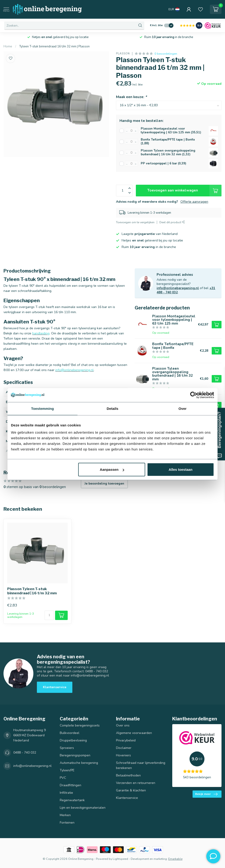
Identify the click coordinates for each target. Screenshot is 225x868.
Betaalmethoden (128, 775)
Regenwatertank (72, 800)
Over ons (123, 725)
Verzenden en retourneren (136, 783)
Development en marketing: (149, 859)
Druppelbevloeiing (73, 740)
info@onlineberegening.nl (178, 288)
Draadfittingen (70, 785)
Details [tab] (112, 408)
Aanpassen (112, 469)
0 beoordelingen (166, 54)
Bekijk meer (206, 794)
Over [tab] (183, 408)
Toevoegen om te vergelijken (135, 222)
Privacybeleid (126, 740)
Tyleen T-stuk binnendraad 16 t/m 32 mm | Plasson (54, 46)
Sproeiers (67, 748)
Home (8, 46)
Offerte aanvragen (194, 202)
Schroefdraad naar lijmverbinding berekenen (141, 765)
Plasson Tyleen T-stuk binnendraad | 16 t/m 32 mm (32, 591)
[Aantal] (49, 615)
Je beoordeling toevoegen (104, 484)
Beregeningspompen (75, 755)
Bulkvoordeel (70, 733)
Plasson (123, 54)
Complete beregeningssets (80, 725)
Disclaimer (124, 748)
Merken (65, 815)
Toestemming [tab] (42, 408)
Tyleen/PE (67, 770)
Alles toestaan (181, 469)
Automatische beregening (79, 763)
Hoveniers (123, 755)
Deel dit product (172, 222)
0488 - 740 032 (25, 753)
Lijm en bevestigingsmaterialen (83, 808)
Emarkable (175, 859)
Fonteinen (67, 823)
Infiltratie (66, 793)
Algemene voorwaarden (134, 733)
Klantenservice (55, 687)
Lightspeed (120, 859)
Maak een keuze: (131, 97)
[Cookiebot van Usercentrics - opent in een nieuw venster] (194, 395)
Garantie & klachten (131, 790)
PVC (63, 778)
